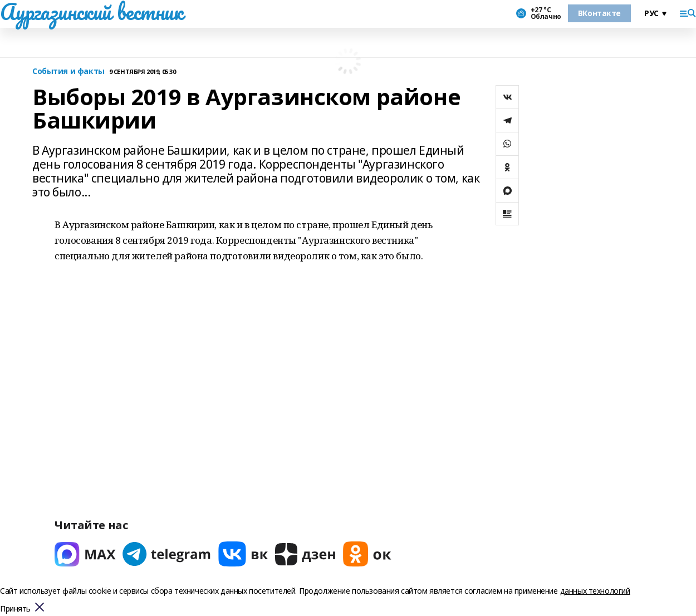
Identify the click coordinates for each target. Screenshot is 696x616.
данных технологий (595, 591)
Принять (15, 609)
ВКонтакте (599, 13)
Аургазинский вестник (92, 12)
